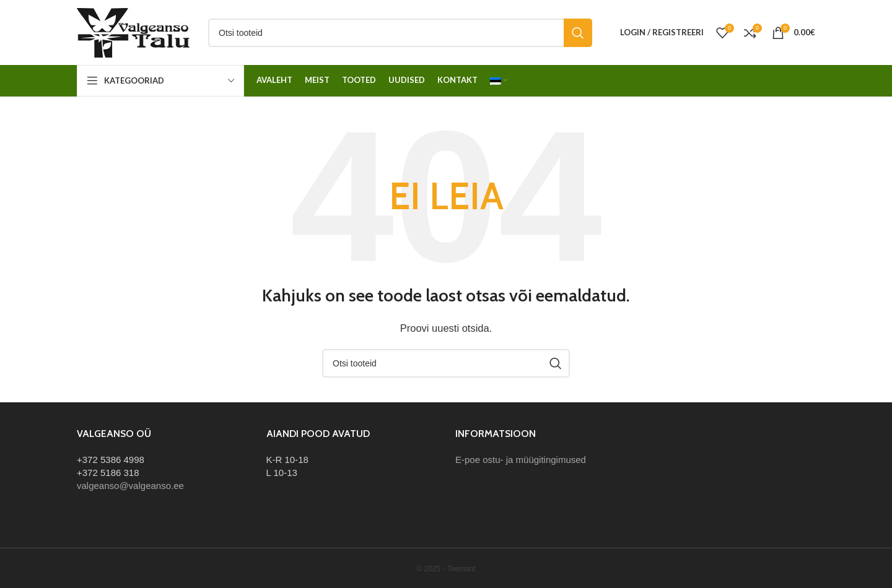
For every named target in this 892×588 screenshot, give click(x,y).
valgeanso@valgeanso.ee (130, 486)
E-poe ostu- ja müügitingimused (521, 460)
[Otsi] (400, 33)
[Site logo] (133, 31)
